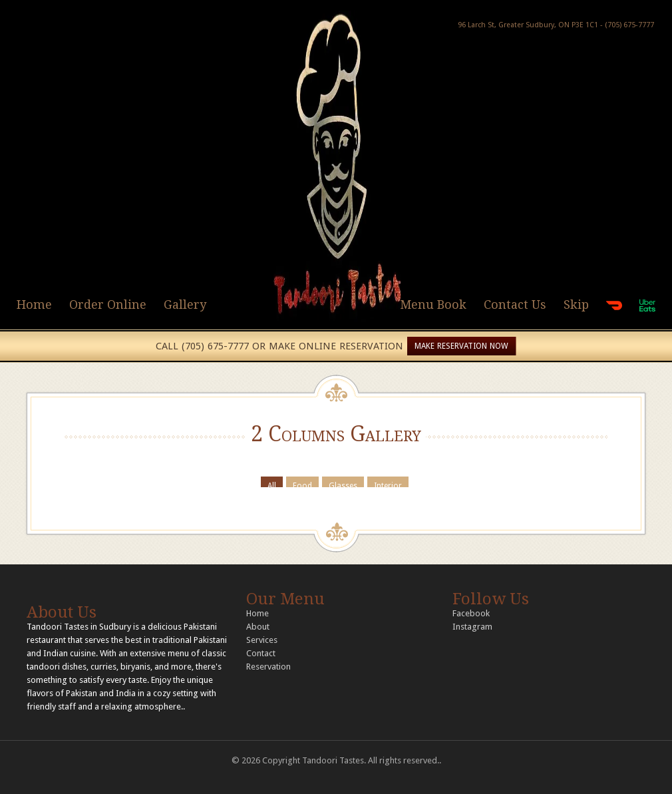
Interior (388, 484)
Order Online (108, 304)
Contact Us (515, 304)
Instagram (472, 627)
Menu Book (433, 304)
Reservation (268, 667)
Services (262, 640)
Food (302, 484)
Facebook (471, 613)
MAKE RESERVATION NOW (461, 346)
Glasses (343, 484)
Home (34, 304)
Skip (576, 304)
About (258, 627)
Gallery (185, 304)
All (272, 484)
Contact (261, 653)
